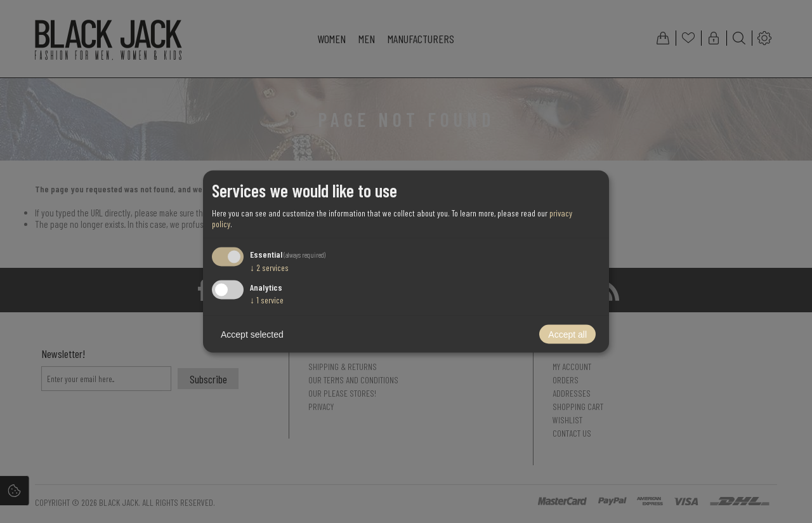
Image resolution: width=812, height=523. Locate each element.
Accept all (567, 334)
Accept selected (252, 334)
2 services (269, 267)
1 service (267, 300)
